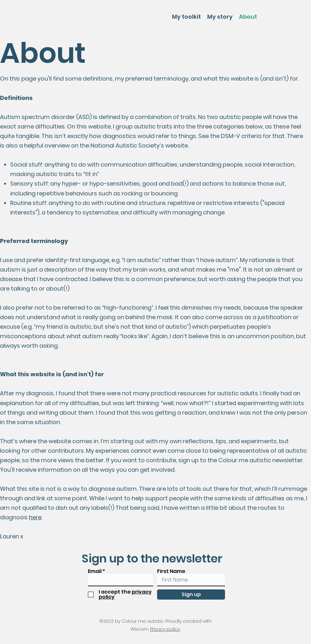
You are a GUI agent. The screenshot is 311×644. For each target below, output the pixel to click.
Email (95, 571)
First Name (171, 571)
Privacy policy (165, 629)
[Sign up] (191, 595)
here (35, 517)
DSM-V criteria (241, 136)
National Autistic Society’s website (139, 145)
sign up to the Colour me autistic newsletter (241, 460)
